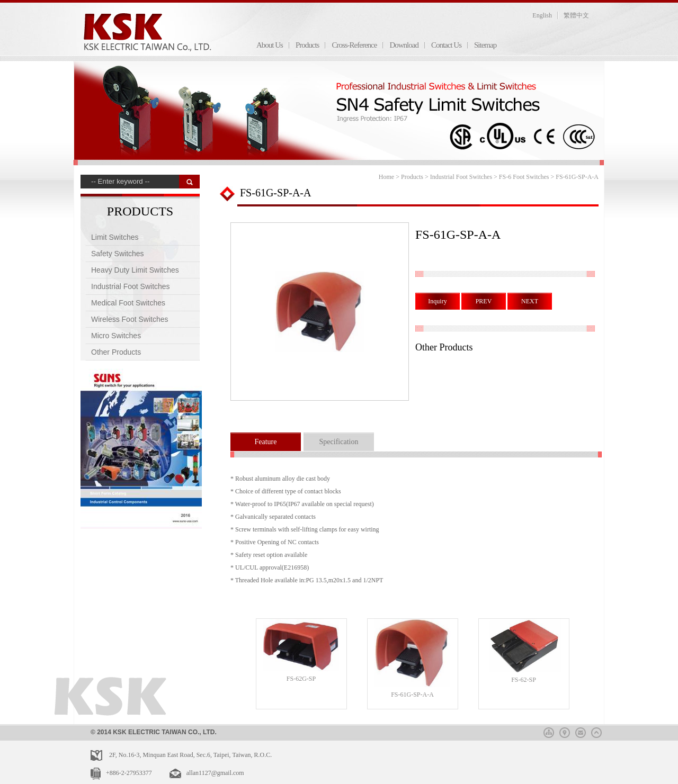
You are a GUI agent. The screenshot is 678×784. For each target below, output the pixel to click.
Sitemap (485, 45)
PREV (484, 301)
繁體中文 (576, 15)
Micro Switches (116, 336)
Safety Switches (118, 254)
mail (581, 731)
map (565, 731)
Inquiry (437, 301)
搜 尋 (189, 182)
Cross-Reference (354, 45)
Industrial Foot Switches (131, 286)
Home (386, 177)
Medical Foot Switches (128, 303)
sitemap (549, 731)
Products (307, 45)
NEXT (530, 301)
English (542, 15)
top (596, 731)
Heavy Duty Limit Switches (135, 270)
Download (404, 45)
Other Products (116, 352)
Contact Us (446, 45)
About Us (270, 45)
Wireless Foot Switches (130, 319)
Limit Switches (115, 237)
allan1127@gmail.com (215, 773)
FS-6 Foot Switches (524, 177)
